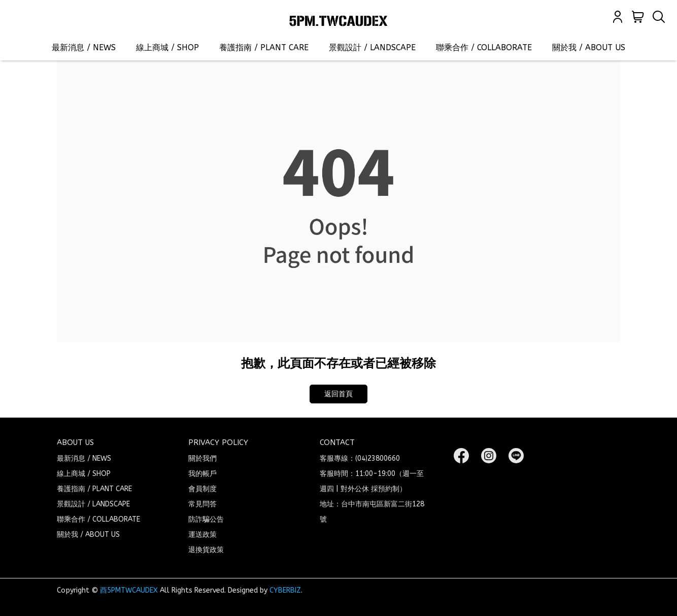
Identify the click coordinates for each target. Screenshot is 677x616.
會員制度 (202, 489)
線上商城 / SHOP (167, 47)
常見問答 (202, 504)
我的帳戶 (202, 474)
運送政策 (202, 535)
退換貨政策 (206, 550)
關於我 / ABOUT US (589, 47)
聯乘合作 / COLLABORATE (484, 47)
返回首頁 (338, 394)
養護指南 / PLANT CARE (264, 47)
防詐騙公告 (206, 519)
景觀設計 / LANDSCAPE (372, 47)
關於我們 (202, 458)
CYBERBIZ (285, 590)
